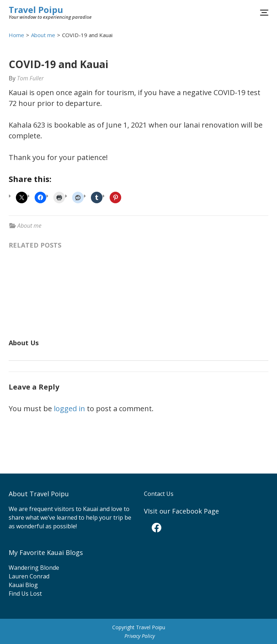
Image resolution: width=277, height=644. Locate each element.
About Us (24, 343)
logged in (69, 408)
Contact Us (159, 494)
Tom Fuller (30, 78)
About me (29, 226)
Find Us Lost (25, 594)
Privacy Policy (140, 636)
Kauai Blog (23, 585)
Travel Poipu (36, 10)
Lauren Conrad (29, 576)
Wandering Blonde (34, 568)
